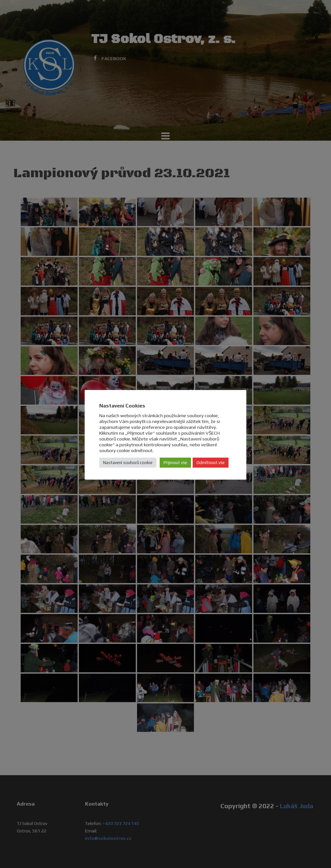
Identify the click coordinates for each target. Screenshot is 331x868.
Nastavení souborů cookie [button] (128, 463)
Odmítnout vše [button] (211, 463)
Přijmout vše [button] (175, 463)
